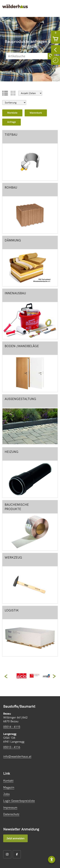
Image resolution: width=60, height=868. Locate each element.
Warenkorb (36, 113)
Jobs (6, 794)
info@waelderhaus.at (17, 756)
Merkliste (12, 113)
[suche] (27, 56)
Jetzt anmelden (15, 838)
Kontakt (8, 781)
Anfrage (12, 122)
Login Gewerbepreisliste (19, 801)
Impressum (10, 807)
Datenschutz (11, 814)
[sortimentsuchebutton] (51, 56)
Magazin (9, 787)
